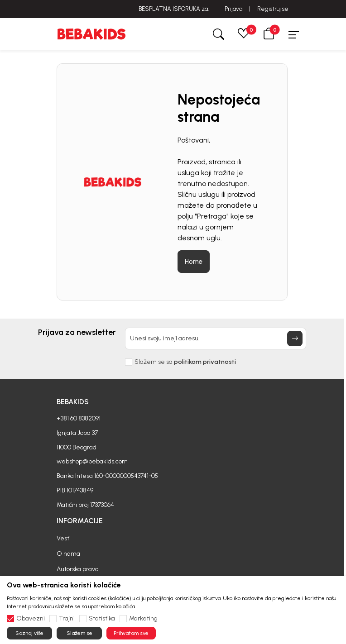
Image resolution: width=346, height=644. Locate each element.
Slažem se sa (185, 362)
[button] (269, 34)
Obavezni (31, 619)
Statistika (102, 619)
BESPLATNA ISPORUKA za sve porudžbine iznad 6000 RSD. (173, 9)
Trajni (67, 619)
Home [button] (194, 262)
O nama (68, 554)
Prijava (233, 9)
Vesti (64, 538)
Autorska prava (78, 569)
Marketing (143, 619)
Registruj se (273, 9)
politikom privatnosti (205, 362)
